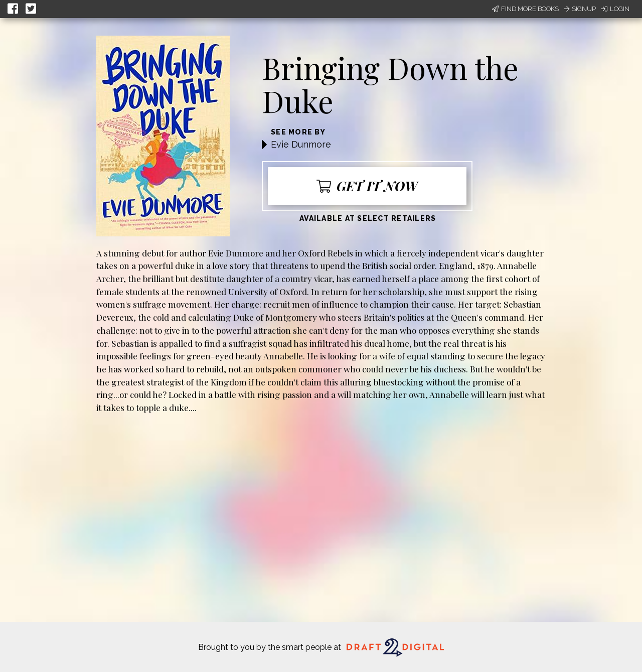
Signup (580, 9)
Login (615, 9)
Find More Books (525, 9)
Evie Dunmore (301, 144)
